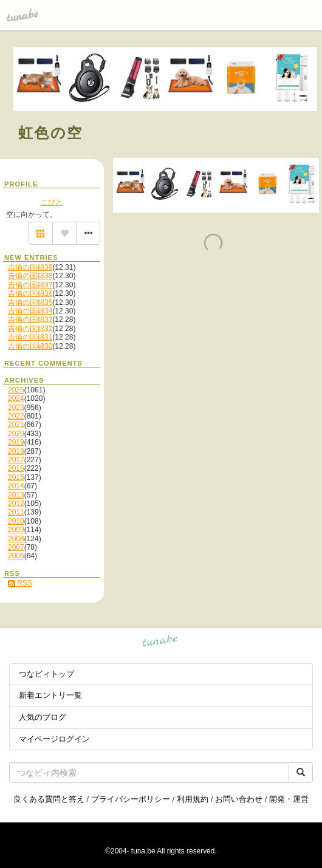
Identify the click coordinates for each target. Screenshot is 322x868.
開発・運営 (289, 799)
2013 (16, 495)
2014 (16, 486)
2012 (16, 504)
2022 (16, 416)
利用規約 (193, 799)
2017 (16, 460)
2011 (16, 512)
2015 (16, 477)
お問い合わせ (239, 799)
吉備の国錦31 (30, 337)
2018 (16, 451)
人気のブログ (43, 717)
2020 (16, 434)
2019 (16, 442)
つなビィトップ (46, 674)
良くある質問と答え (49, 799)
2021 (16, 425)
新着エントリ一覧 (50, 695)
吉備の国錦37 (30, 285)
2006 (16, 556)
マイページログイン (54, 739)
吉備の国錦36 (30, 293)
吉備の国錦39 (30, 267)
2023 (16, 408)
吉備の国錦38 (30, 276)
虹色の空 (51, 133)
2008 (16, 539)
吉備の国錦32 (30, 329)
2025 (16, 390)
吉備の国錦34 (30, 311)
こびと (52, 202)
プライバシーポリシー (131, 799)
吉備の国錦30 (30, 346)
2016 (16, 468)
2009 (16, 530)
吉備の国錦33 (30, 320)
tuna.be (160, 643)
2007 (16, 547)
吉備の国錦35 (30, 302)
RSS (20, 583)
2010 (16, 521)
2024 (16, 398)
